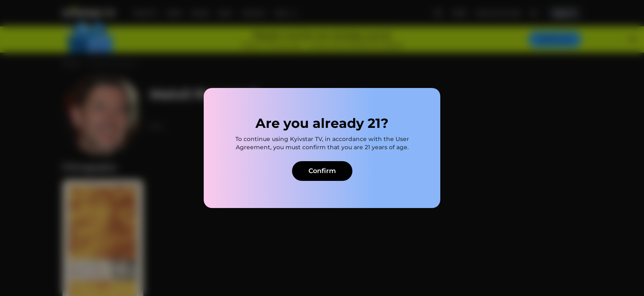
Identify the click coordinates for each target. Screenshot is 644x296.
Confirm (322, 171)
